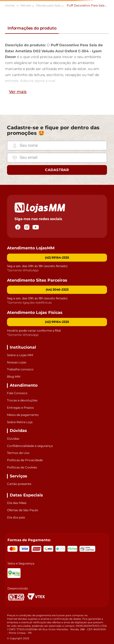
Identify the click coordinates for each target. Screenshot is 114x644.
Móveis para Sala (48, 5)
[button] (57, 290)
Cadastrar (57, 170)
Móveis (26, 5)
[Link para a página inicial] (12, 6)
